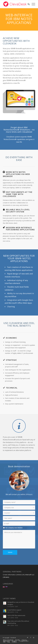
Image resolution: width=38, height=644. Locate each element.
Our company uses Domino (14, 528)
